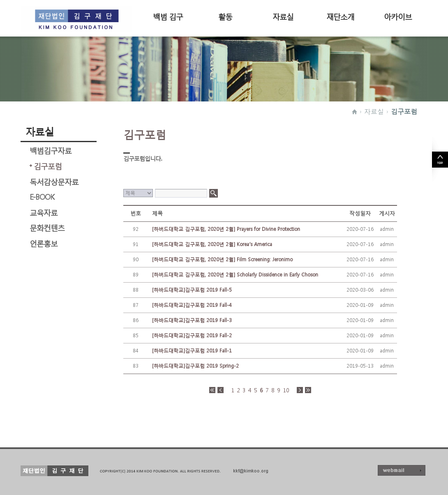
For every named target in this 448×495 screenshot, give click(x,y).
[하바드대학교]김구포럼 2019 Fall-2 (192, 335)
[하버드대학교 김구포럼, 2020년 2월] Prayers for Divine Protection (226, 229)
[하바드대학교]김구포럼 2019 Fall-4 (192, 305)
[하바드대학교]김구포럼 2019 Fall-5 (192, 290)
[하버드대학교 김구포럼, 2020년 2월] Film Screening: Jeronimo (222, 259)
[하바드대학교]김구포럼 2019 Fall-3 (192, 320)
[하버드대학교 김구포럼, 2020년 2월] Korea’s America (212, 244)
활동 (225, 16)
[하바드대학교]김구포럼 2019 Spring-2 (195, 366)
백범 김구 (168, 16)
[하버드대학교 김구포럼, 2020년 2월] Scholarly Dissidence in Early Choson (235, 275)
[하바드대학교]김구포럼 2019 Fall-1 (192, 351)
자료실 (283, 16)
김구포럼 (404, 111)
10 (286, 390)
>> (308, 390)
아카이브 (398, 16)
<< (212, 390)
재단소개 (340, 16)
